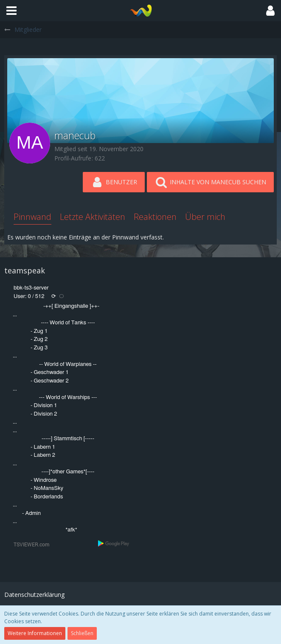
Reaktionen (155, 217)
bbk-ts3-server (31, 288)
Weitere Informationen (35, 633)
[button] (11, 11)
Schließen (82, 633)
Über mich (205, 217)
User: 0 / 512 (29, 297)
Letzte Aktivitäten (93, 217)
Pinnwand (32, 217)
